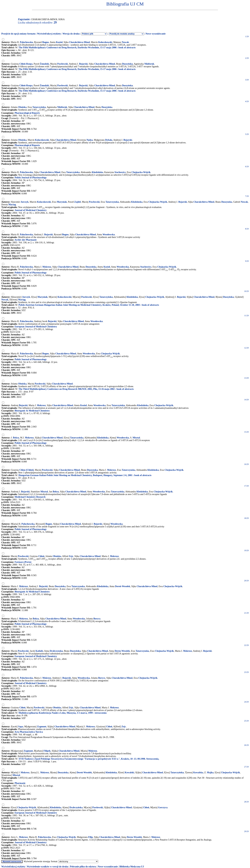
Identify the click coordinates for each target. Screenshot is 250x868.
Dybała (109, 140)
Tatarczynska (112, 202)
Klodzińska (143, 405)
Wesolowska (99, 405)
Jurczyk (25, 202)
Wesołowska (109, 235)
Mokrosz (47, 267)
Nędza (90, 140)
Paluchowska (26, 42)
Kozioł (59, 42)
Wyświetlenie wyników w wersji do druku (48, 867)
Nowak (125, 42)
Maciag (12, 205)
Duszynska (227, 202)
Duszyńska (128, 64)
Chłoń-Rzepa (26, 64)
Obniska (22, 107)
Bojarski (83, 64)
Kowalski (129, 773)
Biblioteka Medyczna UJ (132, 867)
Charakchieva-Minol (79, 42)
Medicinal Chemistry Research (30, 497)
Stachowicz (120, 172)
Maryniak (62, 202)
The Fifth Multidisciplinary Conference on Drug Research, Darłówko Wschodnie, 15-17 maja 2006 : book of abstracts (77, 48)
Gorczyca (163, 807)
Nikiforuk (149, 64)
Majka (210, 773)
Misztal (136, 438)
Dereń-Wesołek (123, 586)
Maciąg (22, 300)
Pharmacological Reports (27, 113)
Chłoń (41, 556)
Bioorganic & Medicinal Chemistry (32, 411)
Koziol (83, 405)
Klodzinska (137, 202)
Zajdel (77, 202)
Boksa (16, 438)
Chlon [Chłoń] (27, 470)
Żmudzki (44, 64)
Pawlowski (94, 202)
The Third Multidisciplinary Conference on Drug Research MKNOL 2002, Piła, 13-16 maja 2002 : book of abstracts (76, 389)
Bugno (46, 42)
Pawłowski (63, 64)
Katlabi (39, 651)
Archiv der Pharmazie (26, 240)
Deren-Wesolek (122, 651)
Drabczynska (56, 651)
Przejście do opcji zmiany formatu (18, 34)
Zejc (71, 556)
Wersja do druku (71, 34)
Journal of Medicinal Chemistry (31, 210)
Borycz (97, 619)
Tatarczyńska (39, 107)
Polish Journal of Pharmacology (31, 178)
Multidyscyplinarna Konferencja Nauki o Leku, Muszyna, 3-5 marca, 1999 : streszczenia (63, 713)
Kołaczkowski (105, 42)
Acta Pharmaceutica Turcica (29, 732)
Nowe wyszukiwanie (155, 34)
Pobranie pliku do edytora (83, 867)
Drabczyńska (76, 807)
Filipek (47, 751)
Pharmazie (20, 783)
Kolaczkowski (44, 202)
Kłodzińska (98, 172)
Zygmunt (42, 727)
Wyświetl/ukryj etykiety (49, 34)
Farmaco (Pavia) (23, 562)
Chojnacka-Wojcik (158, 202)
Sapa (21, 727)
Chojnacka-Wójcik (141, 172)
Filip (90, 837)
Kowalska (198, 773)
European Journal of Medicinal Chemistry (36, 327)
